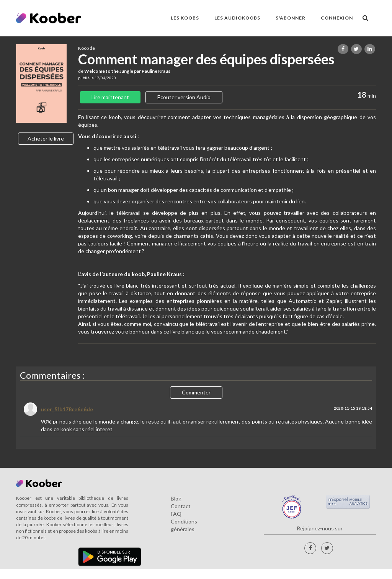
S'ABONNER (291, 18)
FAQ (176, 514)
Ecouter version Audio (184, 97)
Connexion (337, 18)
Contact (181, 506)
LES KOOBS (185, 18)
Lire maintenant (110, 97)
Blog (176, 498)
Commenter (196, 392)
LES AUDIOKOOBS (237, 18)
